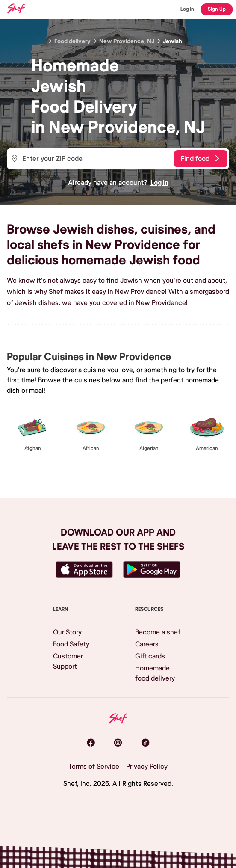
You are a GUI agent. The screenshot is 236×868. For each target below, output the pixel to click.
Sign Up (217, 9)
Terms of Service (94, 767)
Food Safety (71, 644)
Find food (200, 159)
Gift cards (150, 656)
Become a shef (158, 632)
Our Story (67, 632)
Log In (187, 9)
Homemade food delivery (155, 673)
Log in (159, 183)
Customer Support (68, 661)
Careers (147, 644)
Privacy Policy (147, 767)
